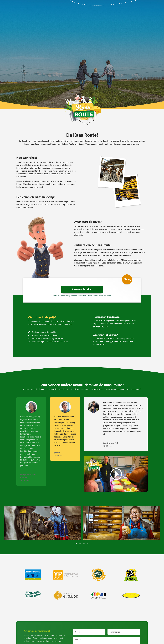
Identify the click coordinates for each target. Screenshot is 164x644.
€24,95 (127, 279)
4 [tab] (88, 544)
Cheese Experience (114, 226)
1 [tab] (76, 544)
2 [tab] (80, 544)
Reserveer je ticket (82, 289)
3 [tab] (84, 544)
